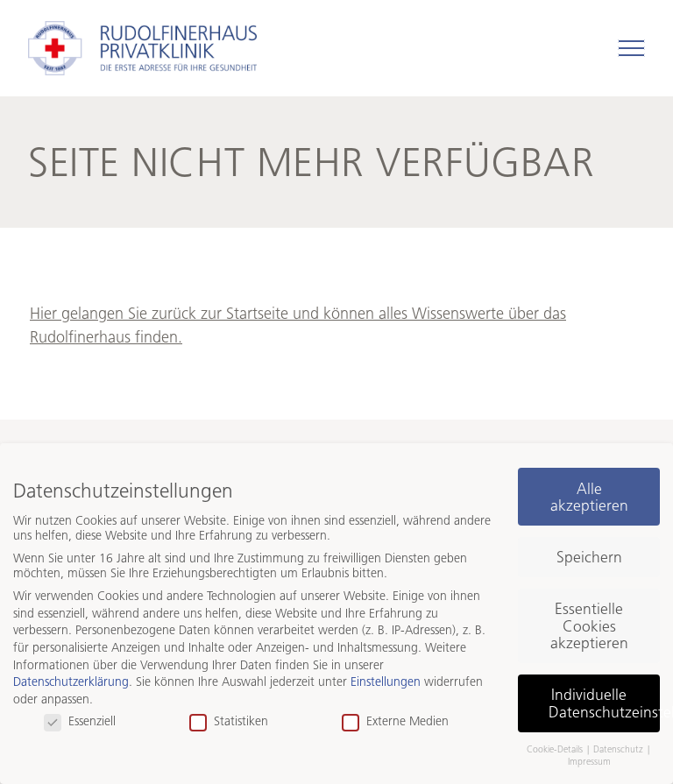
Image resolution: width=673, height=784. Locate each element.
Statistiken (229, 721)
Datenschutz (620, 749)
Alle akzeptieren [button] (589, 497)
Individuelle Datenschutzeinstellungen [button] (604, 703)
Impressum (589, 762)
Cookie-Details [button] (556, 749)
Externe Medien (395, 721)
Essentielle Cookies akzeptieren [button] (589, 625)
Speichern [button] (589, 557)
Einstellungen (386, 682)
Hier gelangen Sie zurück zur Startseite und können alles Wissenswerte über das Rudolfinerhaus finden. (298, 325)
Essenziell (80, 721)
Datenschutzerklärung (71, 682)
